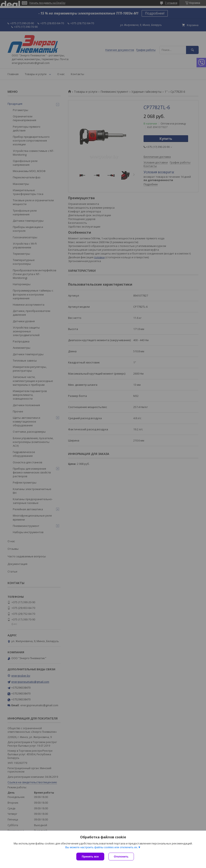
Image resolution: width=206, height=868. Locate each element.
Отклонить (121, 857)
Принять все (90, 857)
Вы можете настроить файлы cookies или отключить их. (102, 847)
